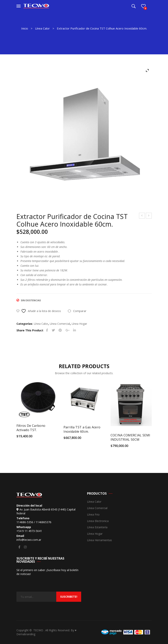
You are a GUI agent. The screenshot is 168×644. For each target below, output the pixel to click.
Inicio (25, 28)
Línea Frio (93, 515)
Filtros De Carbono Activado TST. (31, 428)
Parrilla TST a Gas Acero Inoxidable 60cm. (82, 429)
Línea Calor (42, 28)
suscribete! (69, 597)
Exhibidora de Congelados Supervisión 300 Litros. (149, 216)
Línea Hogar (79, 324)
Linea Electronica (98, 521)
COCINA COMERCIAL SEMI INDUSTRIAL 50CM (130, 437)
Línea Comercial (60, 324)
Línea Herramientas (99, 540)
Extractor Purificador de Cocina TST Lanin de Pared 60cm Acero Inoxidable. (142, 216)
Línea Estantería (97, 527)
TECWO (39, 630)
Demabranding (26, 634)
